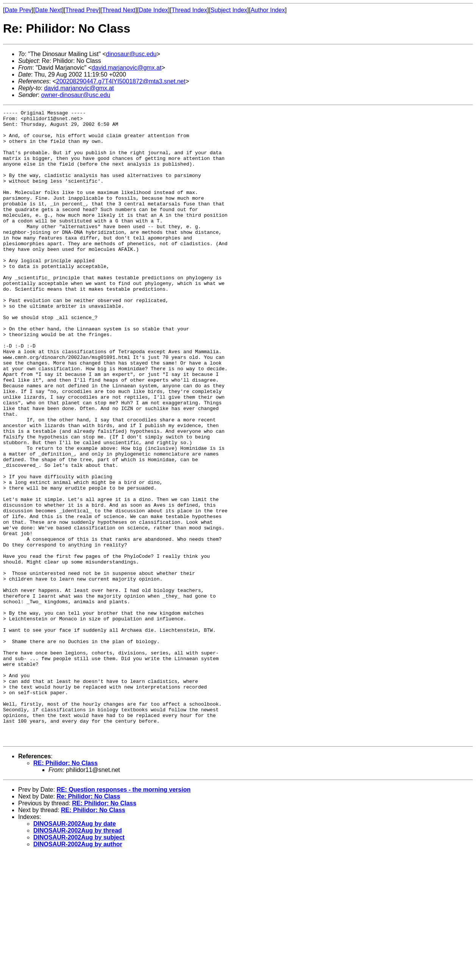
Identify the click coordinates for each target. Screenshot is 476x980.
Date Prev (18, 10)
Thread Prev (82, 10)
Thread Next (119, 10)
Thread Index (189, 10)
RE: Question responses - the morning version (123, 916)
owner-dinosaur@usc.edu (76, 95)
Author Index (268, 10)
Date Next (48, 10)
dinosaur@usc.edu (131, 54)
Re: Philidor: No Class (88, 923)
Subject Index (229, 10)
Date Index (153, 10)
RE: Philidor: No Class (66, 889)
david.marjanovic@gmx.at (126, 68)
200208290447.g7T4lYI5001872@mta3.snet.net (121, 81)
